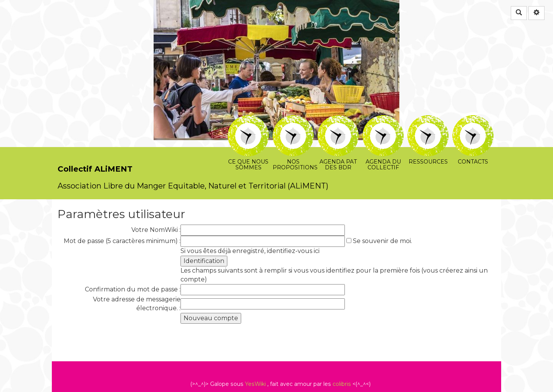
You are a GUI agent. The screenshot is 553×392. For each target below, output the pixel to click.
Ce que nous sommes (248, 120)
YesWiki (255, 384)
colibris (342, 384)
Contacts (473, 120)
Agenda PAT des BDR (338, 120)
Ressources (428, 120)
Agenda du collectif (383, 120)
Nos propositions (293, 120)
